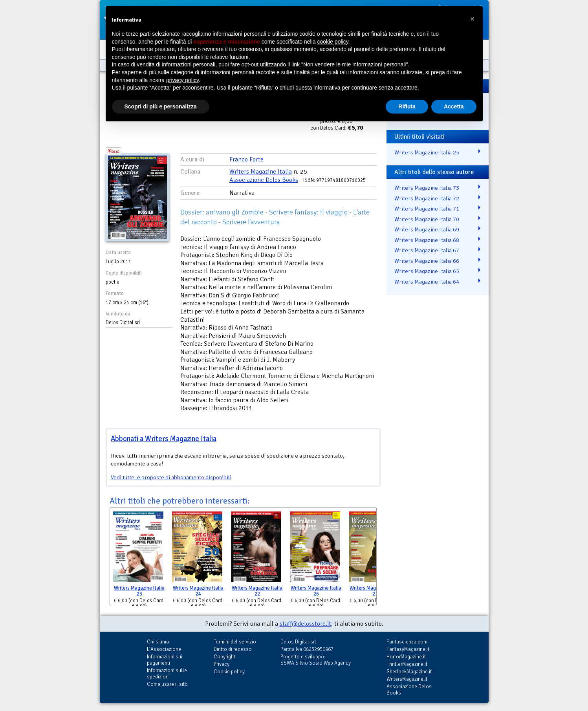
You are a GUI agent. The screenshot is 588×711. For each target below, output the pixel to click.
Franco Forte (246, 159)
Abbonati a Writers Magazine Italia (164, 439)
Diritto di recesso (233, 649)
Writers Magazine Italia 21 (375, 591)
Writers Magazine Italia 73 (427, 188)
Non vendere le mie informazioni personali (354, 64)
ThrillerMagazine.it (407, 664)
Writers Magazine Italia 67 (427, 250)
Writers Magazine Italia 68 (427, 240)
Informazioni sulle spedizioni (167, 673)
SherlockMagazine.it (409, 672)
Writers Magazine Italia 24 (198, 591)
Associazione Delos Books (264, 180)
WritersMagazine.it (407, 679)
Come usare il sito (167, 684)
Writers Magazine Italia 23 (139, 591)
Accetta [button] (454, 106)
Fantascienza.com (407, 642)
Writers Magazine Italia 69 (427, 229)
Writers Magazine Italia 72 (427, 198)
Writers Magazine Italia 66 (427, 261)
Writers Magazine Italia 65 (427, 271)
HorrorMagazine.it (406, 657)
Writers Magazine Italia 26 (316, 591)
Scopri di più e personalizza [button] (161, 106)
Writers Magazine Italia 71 (427, 209)
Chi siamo (158, 642)
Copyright (224, 657)
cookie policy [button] (332, 42)
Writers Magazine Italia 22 (257, 591)
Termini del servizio (235, 642)
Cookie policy (229, 672)
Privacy (222, 664)
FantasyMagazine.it (408, 649)
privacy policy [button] (182, 80)
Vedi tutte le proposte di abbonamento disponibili (171, 477)
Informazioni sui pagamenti (165, 660)
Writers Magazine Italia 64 (427, 282)
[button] (473, 19)
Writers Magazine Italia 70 (427, 219)
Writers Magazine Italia (261, 172)
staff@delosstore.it (305, 624)
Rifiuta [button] (407, 106)
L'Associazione (164, 649)
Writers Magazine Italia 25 (427, 152)
